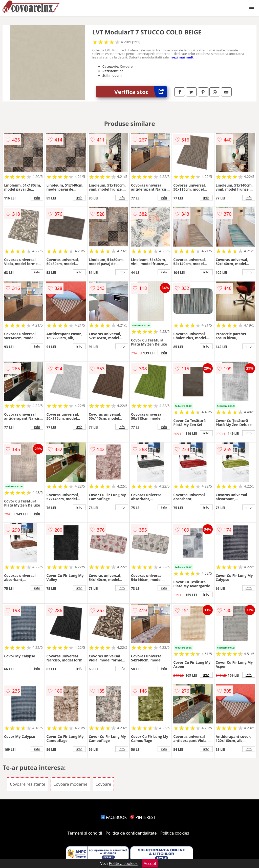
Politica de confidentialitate (131, 833)
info (37, 198)
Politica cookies (175, 833)
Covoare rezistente (28, 784)
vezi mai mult (182, 57)
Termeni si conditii (85, 833)
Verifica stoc (141, 92)
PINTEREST (143, 817)
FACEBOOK (114, 817)
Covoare (103, 784)
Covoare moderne (70, 784)
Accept (150, 863)
